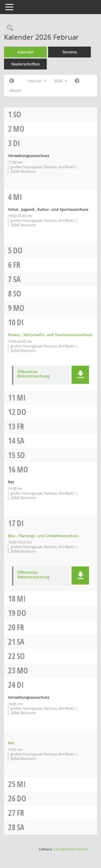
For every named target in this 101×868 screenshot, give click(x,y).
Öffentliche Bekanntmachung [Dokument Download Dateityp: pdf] (33, 374)
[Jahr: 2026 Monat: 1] (12, 81)
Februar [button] (37, 81)
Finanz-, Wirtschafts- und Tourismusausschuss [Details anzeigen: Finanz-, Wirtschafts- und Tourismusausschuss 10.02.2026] (50, 335)
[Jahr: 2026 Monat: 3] (77, 81)
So (17, 114)
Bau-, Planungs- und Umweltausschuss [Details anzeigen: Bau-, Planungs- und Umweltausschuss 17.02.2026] (43, 536)
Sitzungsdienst (71, 849)
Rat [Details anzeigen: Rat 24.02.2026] (11, 743)
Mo (19, 129)
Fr (17, 265)
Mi (18, 197)
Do (18, 250)
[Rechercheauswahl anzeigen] (9, 28)
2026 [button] (60, 81)
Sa (17, 279)
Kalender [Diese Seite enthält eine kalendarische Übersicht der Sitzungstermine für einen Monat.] (26, 52)
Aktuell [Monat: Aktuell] (15, 90)
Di (17, 143)
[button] (80, 375)
